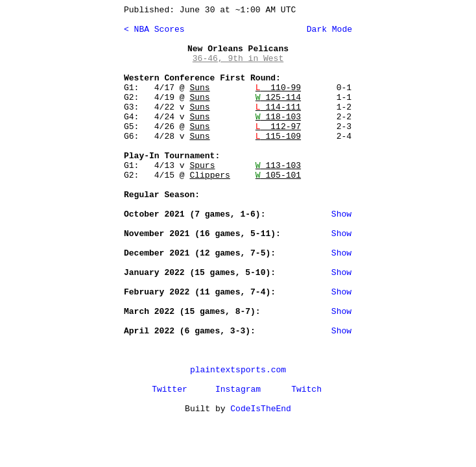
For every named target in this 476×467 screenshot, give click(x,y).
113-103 (278, 166)
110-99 (278, 88)
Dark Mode (327, 30)
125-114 (278, 98)
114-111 (278, 107)
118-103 (278, 117)
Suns (199, 88)
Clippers (209, 175)
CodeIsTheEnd (261, 409)
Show (341, 214)
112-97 (278, 127)
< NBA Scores (154, 30)
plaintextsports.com (238, 370)
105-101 (278, 175)
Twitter (170, 389)
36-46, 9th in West (238, 59)
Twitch (306, 389)
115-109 (278, 137)
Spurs (202, 166)
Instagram (238, 389)
